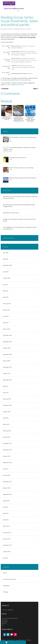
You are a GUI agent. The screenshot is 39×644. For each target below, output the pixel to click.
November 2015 (7, 450)
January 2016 (7, 437)
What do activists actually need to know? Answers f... (23, 178)
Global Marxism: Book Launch (11, 213)
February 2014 (7, 533)
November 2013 (7, 545)
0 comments (28, 29)
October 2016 (7, 412)
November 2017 (7, 367)
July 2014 (5, 507)
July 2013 (5, 558)
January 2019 (7, 329)
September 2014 (7, 494)
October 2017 (7, 373)
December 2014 (7, 482)
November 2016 (7, 405)
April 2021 (6, 297)
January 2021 (7, 310)
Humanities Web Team (7, 29)
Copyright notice (20, 640)
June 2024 (6, 272)
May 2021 (6, 291)
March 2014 (6, 526)
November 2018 (7, 342)
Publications (6, 586)
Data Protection (11, 640)
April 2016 (6, 418)
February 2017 (7, 399)
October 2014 (7, 488)
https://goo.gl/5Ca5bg (24, 80)
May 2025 (6, 259)
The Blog (5, 592)
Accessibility (28, 640)
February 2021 (7, 304)
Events (22, 29)
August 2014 (6, 501)
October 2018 (7, 348)
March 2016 (6, 424)
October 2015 (7, 456)
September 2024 (7, 265)
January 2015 (7, 475)
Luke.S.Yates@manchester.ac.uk (15, 85)
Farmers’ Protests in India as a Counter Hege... (21, 168)
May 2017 (6, 386)
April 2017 (6, 393)
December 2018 (7, 335)
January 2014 (7, 539)
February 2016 (7, 431)
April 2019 (6, 323)
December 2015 (7, 443)
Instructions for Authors (10, 579)
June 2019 (6, 316)
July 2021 (5, 285)
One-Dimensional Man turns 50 (17, 158)
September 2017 (7, 380)
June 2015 (6, 469)
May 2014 (6, 513)
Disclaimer (3, 640)
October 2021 (7, 278)
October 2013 (7, 552)
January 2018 (7, 361)
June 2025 (6, 253)
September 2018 (7, 354)
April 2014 (6, 520)
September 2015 (7, 463)
